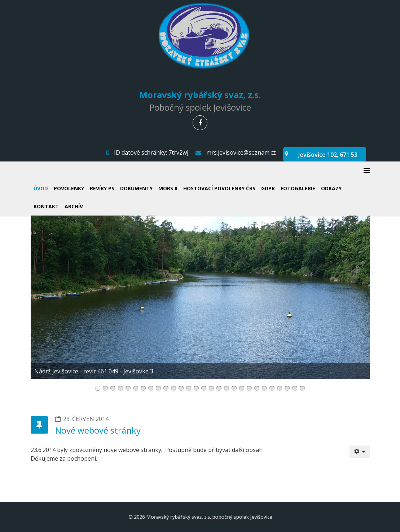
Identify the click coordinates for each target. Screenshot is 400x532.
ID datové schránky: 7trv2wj (151, 152)
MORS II (168, 188)
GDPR (268, 188)
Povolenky (69, 188)
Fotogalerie (298, 188)
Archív (74, 206)
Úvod (41, 188)
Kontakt (46, 206)
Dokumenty (136, 188)
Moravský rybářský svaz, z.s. (200, 94)
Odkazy (331, 188)
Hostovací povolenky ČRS (219, 188)
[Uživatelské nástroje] (360, 452)
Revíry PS (102, 188)
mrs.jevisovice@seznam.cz (241, 152)
